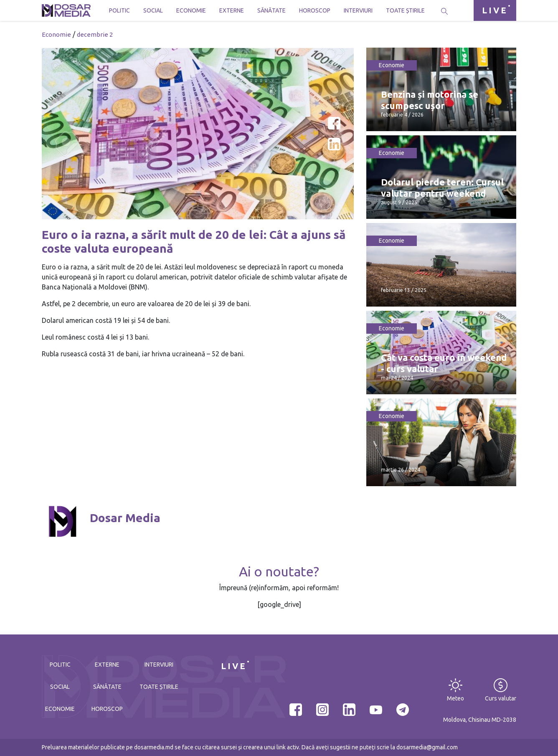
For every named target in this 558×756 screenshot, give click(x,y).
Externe (232, 10)
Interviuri (358, 10)
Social (153, 10)
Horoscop (315, 10)
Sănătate (271, 10)
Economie (191, 10)
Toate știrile (405, 10)
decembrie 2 (95, 34)
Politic (119, 10)
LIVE (495, 10)
